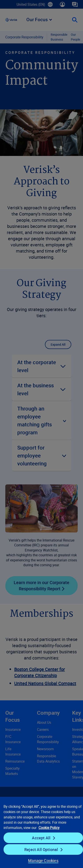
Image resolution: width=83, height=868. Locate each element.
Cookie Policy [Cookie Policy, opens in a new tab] (49, 828)
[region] (41, 832)
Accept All (41, 838)
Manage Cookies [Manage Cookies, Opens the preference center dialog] (43, 861)
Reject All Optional (41, 849)
